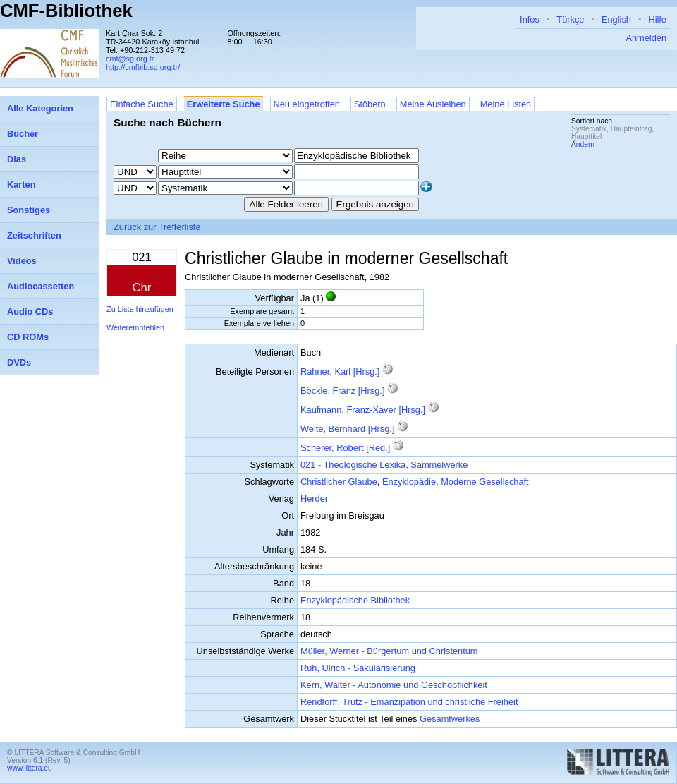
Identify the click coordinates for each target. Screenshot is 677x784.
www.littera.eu (30, 768)
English (616, 19)
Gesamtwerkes (450, 719)
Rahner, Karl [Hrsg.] (340, 372)
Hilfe (657, 19)
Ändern (583, 144)
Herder (314, 499)
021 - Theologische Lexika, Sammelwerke (384, 465)
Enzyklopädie (409, 482)
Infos (530, 19)
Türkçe (570, 19)
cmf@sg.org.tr (130, 59)
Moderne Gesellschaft (484, 482)
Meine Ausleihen (433, 104)
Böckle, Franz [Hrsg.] (342, 391)
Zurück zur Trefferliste (157, 227)
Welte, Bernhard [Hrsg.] (347, 429)
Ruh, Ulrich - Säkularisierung (358, 668)
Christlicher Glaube (339, 482)
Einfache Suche (142, 104)
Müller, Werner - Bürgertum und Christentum (389, 651)
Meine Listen (506, 104)
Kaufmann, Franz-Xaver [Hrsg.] (363, 410)
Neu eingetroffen (307, 104)
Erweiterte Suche (224, 104)
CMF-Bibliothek (66, 11)
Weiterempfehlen (135, 327)
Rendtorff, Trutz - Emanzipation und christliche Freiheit (409, 702)
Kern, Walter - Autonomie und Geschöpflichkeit (394, 685)
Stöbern (370, 104)
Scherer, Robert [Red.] (345, 448)
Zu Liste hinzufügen (140, 309)
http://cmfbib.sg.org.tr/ (143, 67)
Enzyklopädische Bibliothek (355, 600)
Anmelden (646, 38)
